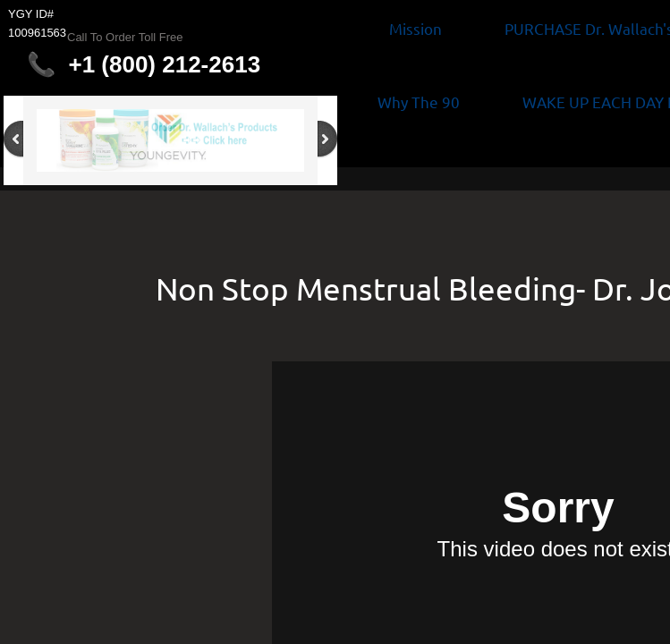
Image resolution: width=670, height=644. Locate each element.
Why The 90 (419, 102)
